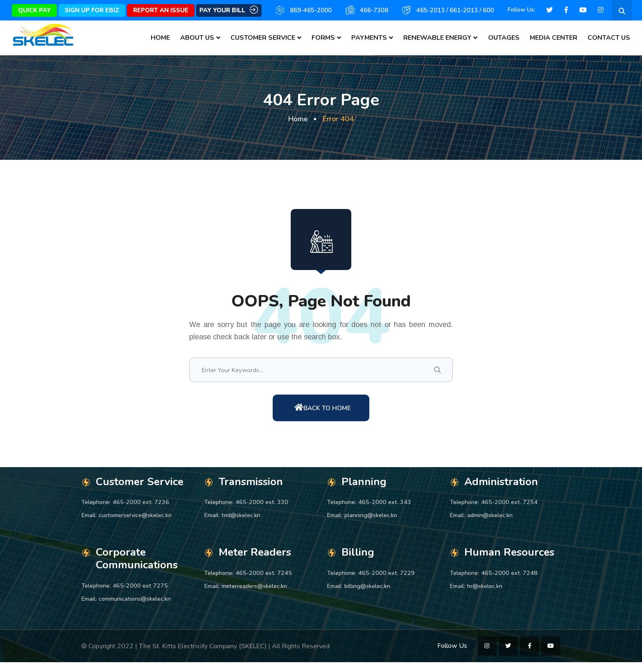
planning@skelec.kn (371, 524)
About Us (197, 38)
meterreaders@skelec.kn (254, 595)
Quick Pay (34, 10)
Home (160, 38)
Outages (504, 38)
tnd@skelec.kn (241, 524)
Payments (369, 38)
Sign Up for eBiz (92, 10)
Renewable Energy (437, 38)
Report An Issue (161, 10)
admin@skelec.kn (490, 524)
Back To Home (323, 416)
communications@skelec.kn (135, 608)
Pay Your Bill (229, 11)
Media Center (554, 38)
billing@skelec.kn (367, 595)
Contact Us (609, 38)
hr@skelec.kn (485, 595)
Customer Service (263, 38)
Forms (323, 38)
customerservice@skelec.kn (135, 524)
